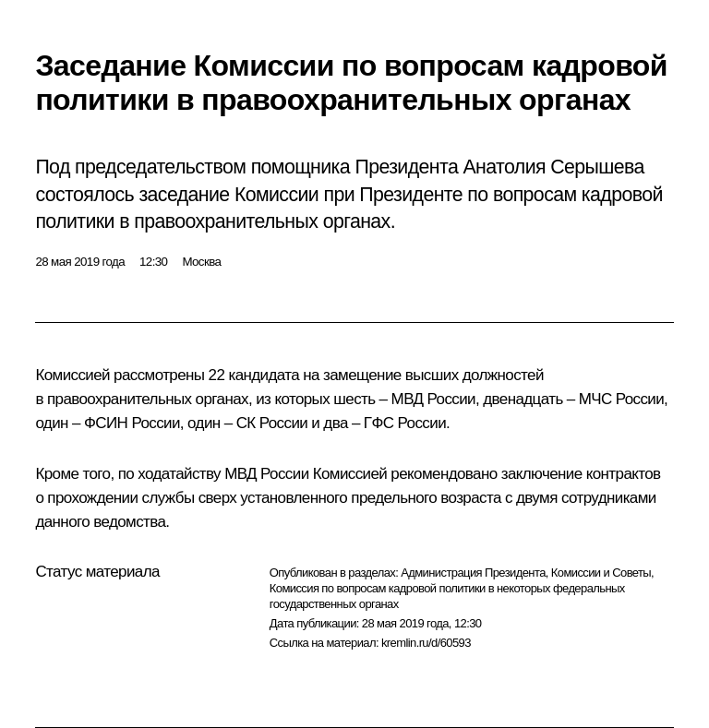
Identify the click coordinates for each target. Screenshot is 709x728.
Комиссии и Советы (601, 573)
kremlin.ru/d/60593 (426, 643)
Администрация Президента (473, 573)
